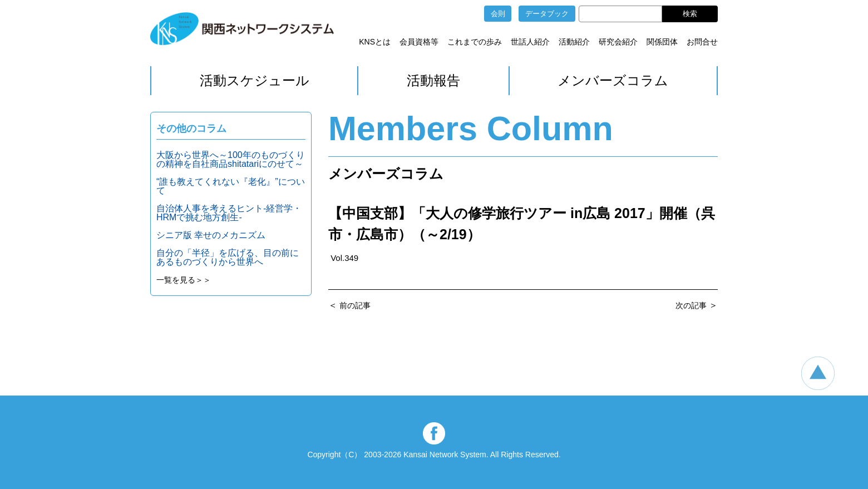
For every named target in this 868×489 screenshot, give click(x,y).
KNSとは (375, 42)
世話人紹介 (530, 42)
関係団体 (662, 42)
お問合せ (702, 42)
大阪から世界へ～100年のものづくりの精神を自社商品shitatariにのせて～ (231, 159)
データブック (547, 14)
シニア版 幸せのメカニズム (211, 235)
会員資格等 (419, 42)
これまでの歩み (475, 42)
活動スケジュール (255, 80)
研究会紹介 (618, 42)
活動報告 (433, 80)
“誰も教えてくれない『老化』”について (231, 186)
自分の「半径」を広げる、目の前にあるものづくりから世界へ (228, 257)
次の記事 (691, 305)
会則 (498, 14)
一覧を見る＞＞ (184, 280)
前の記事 (355, 305)
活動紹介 (574, 42)
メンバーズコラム (613, 80)
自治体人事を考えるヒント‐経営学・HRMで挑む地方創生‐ (229, 213)
